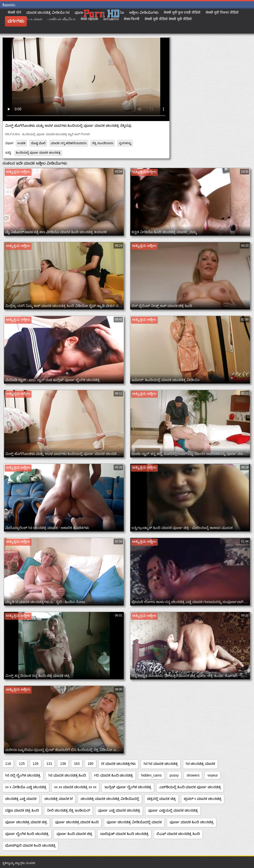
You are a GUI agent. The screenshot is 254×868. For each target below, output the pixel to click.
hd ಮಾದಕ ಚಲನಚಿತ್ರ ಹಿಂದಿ (67, 775)
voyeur (213, 775)
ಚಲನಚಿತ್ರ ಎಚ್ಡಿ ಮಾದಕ (21, 799)
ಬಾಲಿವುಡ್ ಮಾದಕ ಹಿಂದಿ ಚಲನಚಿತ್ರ (124, 834)
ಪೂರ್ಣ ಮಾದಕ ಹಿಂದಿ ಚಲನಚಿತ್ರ (192, 822)
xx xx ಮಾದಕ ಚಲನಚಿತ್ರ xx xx (75, 787)
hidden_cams (151, 775)
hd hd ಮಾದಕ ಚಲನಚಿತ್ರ (161, 764)
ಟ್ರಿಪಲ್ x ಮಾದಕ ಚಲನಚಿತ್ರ (203, 799)
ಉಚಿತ (21, 143)
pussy (174, 775)
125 (22, 764)
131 (49, 764)
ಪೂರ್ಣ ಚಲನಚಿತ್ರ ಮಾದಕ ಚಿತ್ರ (26, 822)
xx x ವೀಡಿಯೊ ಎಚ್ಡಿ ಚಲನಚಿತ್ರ (26, 787)
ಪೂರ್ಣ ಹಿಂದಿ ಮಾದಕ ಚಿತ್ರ (75, 834)
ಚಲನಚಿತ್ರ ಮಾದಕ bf (59, 799)
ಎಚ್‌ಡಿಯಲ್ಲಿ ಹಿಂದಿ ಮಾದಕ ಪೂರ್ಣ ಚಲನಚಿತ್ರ (190, 787)
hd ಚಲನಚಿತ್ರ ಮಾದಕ (200, 764)
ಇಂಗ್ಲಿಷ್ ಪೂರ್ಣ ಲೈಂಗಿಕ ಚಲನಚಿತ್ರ (128, 787)
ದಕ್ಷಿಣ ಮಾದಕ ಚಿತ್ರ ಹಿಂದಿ (22, 810)
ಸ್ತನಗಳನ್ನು (125, 143)
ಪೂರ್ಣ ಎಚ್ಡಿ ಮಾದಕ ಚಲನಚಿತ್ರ (119, 810)
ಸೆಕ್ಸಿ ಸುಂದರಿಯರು (103, 143)
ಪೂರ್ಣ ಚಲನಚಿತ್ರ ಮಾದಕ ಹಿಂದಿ (77, 822)
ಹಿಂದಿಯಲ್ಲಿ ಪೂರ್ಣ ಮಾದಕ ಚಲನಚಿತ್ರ (38, 153)
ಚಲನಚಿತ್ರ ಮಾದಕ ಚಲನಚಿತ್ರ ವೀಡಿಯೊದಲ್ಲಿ (110, 799)
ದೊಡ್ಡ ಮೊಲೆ (38, 143)
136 (63, 764)
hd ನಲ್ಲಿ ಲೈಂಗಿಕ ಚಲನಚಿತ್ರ (23, 775)
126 (36, 764)
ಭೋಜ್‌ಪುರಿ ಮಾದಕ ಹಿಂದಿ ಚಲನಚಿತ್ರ (30, 845)
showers (193, 775)
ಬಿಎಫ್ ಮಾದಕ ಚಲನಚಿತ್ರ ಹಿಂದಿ (178, 834)
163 (77, 764)
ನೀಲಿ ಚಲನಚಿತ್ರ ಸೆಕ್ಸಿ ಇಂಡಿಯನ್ (69, 810)
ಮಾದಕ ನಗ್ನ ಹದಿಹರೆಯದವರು (69, 143)
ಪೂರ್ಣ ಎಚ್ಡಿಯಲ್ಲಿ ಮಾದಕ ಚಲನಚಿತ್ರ (173, 810)
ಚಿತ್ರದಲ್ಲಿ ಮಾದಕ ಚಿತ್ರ (161, 799)
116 (8, 764)
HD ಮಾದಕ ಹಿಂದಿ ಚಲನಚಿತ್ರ (114, 775)
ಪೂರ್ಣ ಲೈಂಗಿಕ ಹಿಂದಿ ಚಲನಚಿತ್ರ (27, 834)
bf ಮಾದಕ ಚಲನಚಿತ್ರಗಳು (119, 764)
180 (90, 764)
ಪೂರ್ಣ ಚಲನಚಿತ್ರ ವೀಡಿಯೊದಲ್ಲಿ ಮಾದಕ (134, 822)
